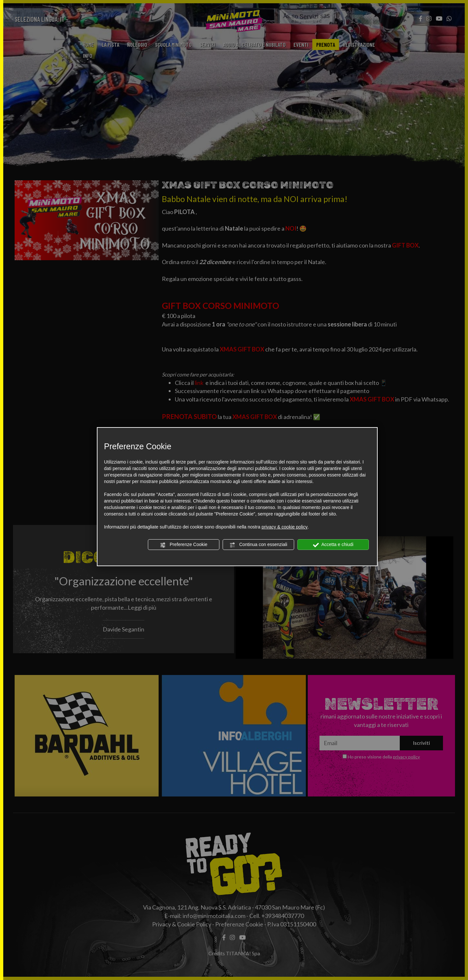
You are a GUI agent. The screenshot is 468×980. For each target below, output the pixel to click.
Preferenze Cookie (184, 545)
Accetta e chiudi (333, 545)
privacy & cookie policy (285, 527)
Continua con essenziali (258, 545)
